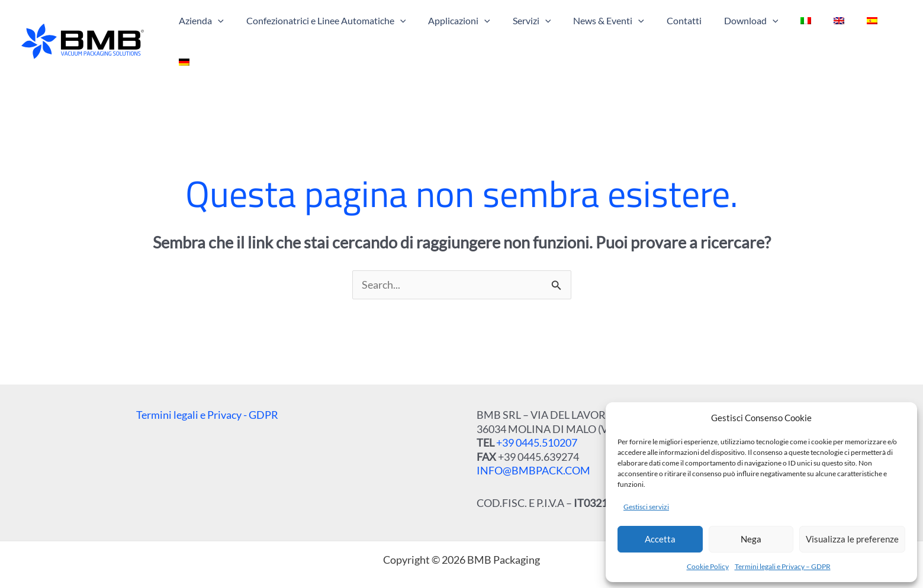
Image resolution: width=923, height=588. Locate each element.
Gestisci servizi (646, 507)
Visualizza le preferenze (852, 539)
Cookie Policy (708, 566)
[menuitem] (799, 30)
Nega (751, 539)
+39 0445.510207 (537, 419)
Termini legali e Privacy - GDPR (207, 391)
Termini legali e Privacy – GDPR (783, 566)
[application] (235, 30)
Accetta (660, 539)
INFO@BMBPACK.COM (533, 447)
